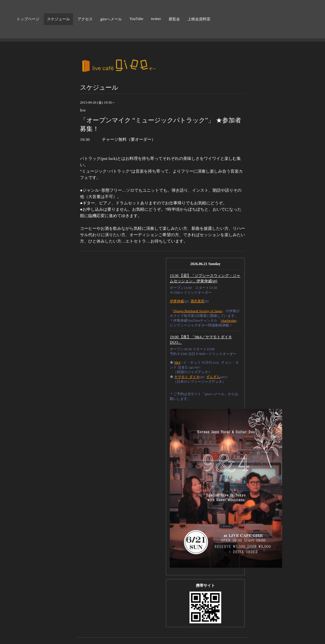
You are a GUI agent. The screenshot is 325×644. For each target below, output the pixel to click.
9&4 (177, 362)
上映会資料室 (199, 19)
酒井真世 (197, 301)
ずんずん (213, 377)
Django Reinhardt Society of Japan (198, 311)
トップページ (28, 19)
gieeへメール (111, 19)
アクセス (85, 19)
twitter (156, 19)
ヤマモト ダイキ (187, 377)
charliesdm (229, 320)
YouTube (136, 19)
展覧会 (174, 19)
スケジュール (58, 19)
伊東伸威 (177, 301)
